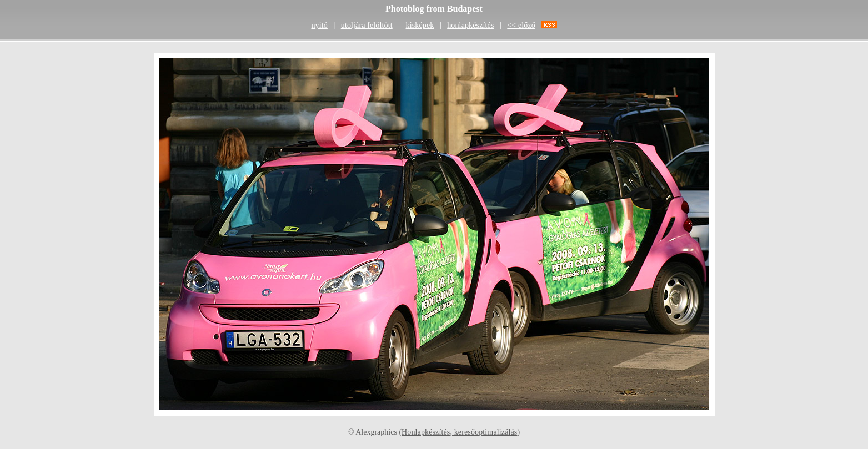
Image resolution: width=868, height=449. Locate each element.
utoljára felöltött (367, 25)
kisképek (420, 25)
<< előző (521, 25)
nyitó (319, 25)
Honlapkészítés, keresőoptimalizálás (459, 432)
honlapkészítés (470, 25)
